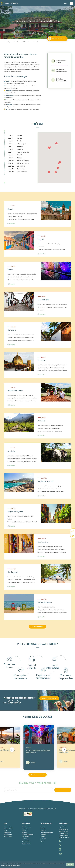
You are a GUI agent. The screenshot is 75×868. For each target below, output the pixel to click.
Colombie (43, 829)
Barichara (16, 147)
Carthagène (17, 166)
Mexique (43, 836)
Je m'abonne (63, 790)
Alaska (42, 842)
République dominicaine (47, 832)
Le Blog (6, 831)
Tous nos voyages (8, 827)
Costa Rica (43, 831)
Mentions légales (8, 836)
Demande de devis (37, 627)
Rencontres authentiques (25, 839)
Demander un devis (57, 39)
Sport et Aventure (27, 842)
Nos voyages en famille (49, 698)
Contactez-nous (8, 834)
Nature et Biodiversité (28, 834)
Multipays (25, 832)
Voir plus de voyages (37, 775)
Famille (24, 831)
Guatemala (43, 834)
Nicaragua (43, 838)
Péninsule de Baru (18, 172)
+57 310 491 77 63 (63, 830)
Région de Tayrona (18, 160)
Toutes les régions (8, 829)
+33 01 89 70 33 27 (64, 832)
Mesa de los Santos (19, 152)
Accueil (6, 42)
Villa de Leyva (17, 144)
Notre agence (7, 832)
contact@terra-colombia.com (63, 827)
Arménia (15, 155)
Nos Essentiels (26, 836)
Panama (43, 840)
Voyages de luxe (12, 42)
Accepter (70, 864)
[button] (56, 172)
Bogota (15, 135)
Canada (43, 827)
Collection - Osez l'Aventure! (27, 828)
